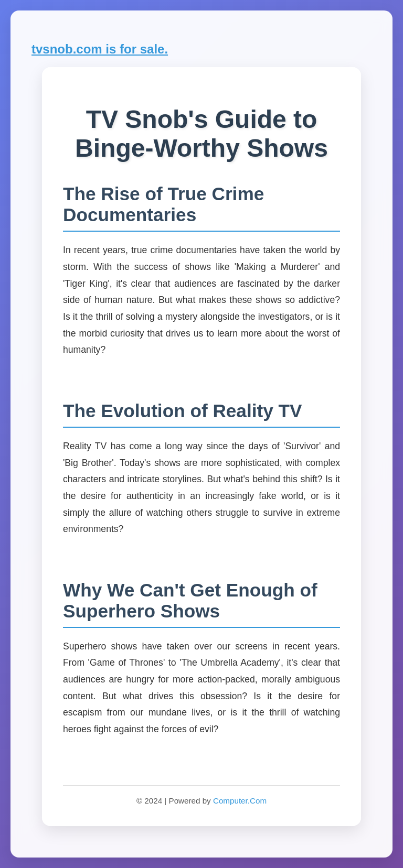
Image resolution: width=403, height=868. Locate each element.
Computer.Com (240, 801)
